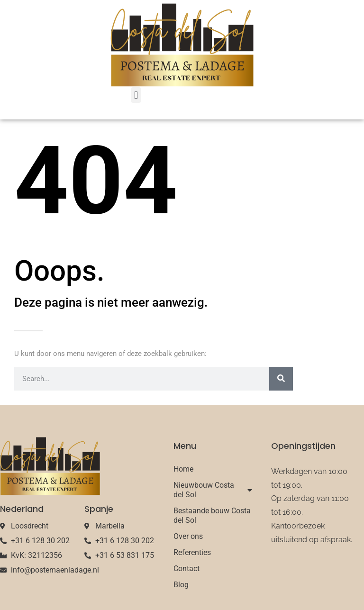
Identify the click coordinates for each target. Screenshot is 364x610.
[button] (136, 95)
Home (183, 469)
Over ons (188, 536)
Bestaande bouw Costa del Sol (212, 515)
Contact (187, 569)
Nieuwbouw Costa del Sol (213, 490)
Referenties (192, 552)
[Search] (281, 379)
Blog (181, 585)
